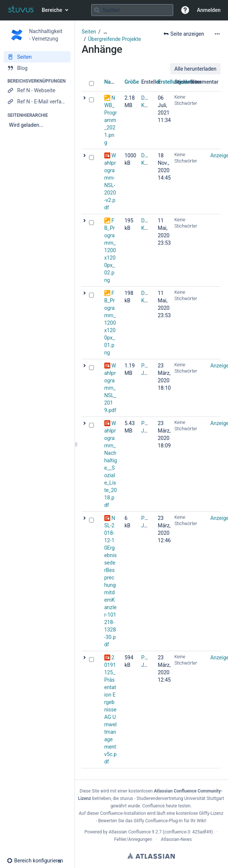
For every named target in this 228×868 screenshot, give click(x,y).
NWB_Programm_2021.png (111, 120)
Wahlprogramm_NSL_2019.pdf (110, 388)
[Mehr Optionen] (217, 34)
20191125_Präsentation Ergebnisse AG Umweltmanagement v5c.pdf (111, 710)
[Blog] (37, 68)
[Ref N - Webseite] (37, 90)
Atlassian (151, 856)
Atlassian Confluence (130, 832)
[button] (185, 10)
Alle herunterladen (195, 69)
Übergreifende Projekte (114, 39)
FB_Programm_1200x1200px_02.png (110, 250)
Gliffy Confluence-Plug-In (159, 821)
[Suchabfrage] (132, 10)
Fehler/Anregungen (133, 839)
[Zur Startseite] (21, 10)
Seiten (89, 32)
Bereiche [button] (52, 10)
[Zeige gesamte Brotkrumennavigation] (105, 32)
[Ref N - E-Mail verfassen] (37, 102)
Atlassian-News (176, 839)
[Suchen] (97, 10)
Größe (132, 82)
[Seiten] (37, 57)
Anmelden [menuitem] (209, 10)
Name (111, 82)
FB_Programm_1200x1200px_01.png (110, 323)
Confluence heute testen (167, 806)
